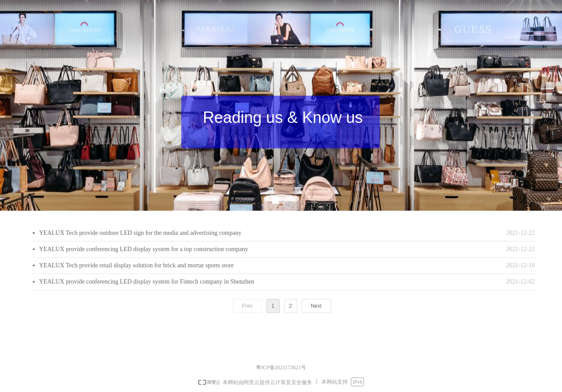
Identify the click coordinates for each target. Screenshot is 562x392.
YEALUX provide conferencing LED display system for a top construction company (144, 249)
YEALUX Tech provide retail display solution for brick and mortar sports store (136, 265)
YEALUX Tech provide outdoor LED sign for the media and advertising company (140, 233)
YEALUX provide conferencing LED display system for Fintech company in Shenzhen (147, 282)
